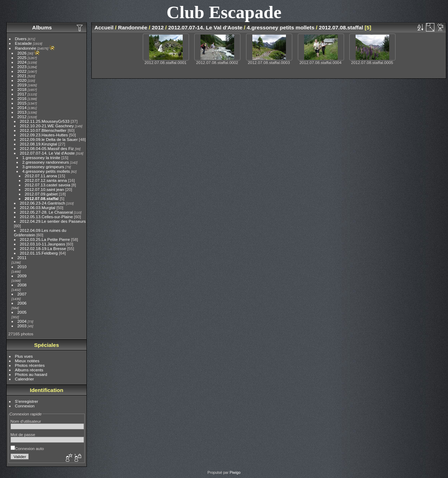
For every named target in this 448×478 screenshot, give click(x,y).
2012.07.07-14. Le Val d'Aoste (47, 153)
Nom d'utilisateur (26, 421)
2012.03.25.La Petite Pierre (45, 239)
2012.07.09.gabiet (41, 194)
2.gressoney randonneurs (46, 162)
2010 (22, 267)
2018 (22, 89)
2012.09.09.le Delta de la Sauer (49, 139)
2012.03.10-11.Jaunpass (43, 244)
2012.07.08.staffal (42, 198)
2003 (22, 326)
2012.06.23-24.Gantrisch (43, 203)
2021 (22, 76)
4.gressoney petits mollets (46, 171)
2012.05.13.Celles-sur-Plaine (47, 217)
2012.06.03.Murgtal (38, 208)
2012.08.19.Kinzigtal (39, 144)
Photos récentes (30, 365)
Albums (42, 27)
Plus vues (24, 356)
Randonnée (26, 48)
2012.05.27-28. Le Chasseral (47, 212)
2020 (22, 80)
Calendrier (24, 379)
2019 (22, 85)
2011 (22, 258)
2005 (22, 312)
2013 (22, 112)
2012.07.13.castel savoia (48, 185)
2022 (22, 71)
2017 (22, 94)
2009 (22, 276)
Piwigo (235, 472)
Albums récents (29, 370)
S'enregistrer (27, 401)
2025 (22, 58)
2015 (22, 103)
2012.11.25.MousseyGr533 (45, 121)
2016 (22, 98)
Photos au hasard (31, 374)
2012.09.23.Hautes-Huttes (44, 135)
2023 (22, 67)
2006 (22, 303)
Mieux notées (27, 361)
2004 (22, 321)
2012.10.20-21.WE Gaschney (47, 126)
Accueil (104, 27)
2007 (22, 294)
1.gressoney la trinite (41, 158)
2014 (22, 108)
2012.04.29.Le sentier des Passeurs (53, 221)
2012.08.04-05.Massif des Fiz (47, 148)
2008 (22, 285)
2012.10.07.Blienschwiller (43, 130)
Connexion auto (27, 448)
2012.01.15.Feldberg (39, 253)
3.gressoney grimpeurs (43, 167)
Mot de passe (23, 434)
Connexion (25, 406)
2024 (22, 62)
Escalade (23, 43)
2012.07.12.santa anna (46, 180)
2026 (22, 53)
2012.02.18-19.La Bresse (43, 248)
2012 (22, 117)
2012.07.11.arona (41, 176)
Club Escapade (224, 12)
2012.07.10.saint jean (45, 189)
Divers (21, 39)
